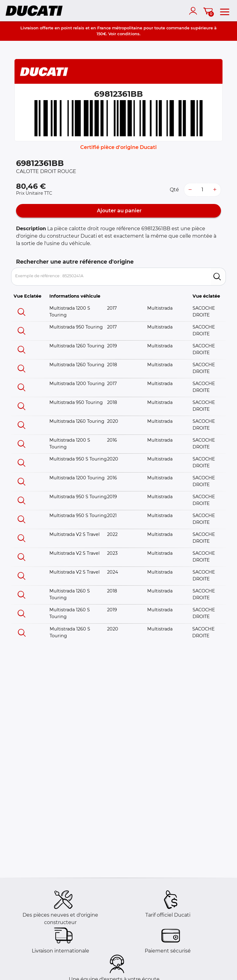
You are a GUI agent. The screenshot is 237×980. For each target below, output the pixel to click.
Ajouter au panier (119, 211)
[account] (194, 11)
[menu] (225, 11)
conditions (128, 34)
